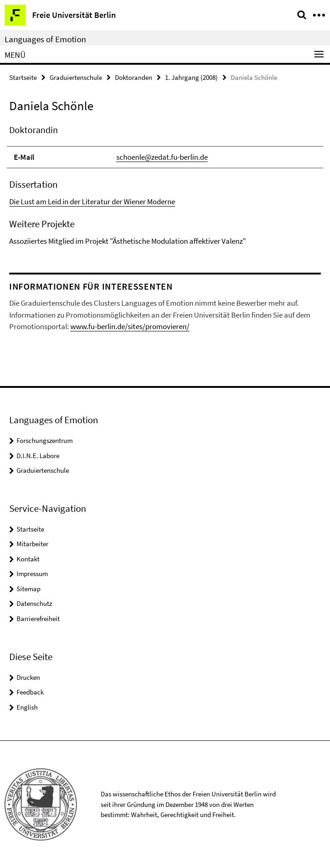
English (27, 707)
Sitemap (28, 589)
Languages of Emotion (45, 39)
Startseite (23, 77)
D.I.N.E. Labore (38, 456)
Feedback (30, 692)
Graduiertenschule (76, 77)
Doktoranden (134, 77)
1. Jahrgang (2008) (191, 77)
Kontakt (28, 559)
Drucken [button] (28, 677)
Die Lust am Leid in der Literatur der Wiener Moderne (92, 202)
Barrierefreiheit (38, 619)
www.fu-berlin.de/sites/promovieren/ (130, 326)
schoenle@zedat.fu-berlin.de (162, 157)
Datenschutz (34, 603)
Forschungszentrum (45, 440)
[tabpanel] (165, 185)
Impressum (32, 574)
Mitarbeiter (32, 544)
